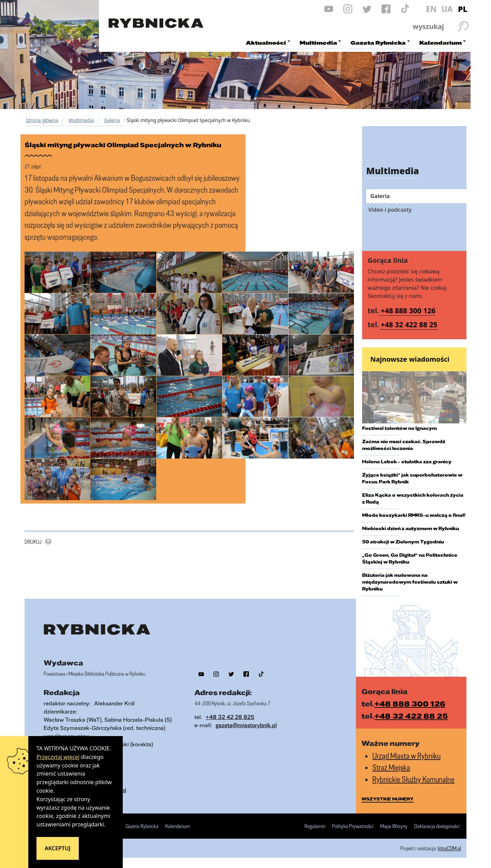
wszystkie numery (388, 799)
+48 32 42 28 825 (230, 717)
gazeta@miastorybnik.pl (246, 725)
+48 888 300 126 (408, 311)
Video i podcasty (390, 210)
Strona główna (42, 120)
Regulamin (315, 826)
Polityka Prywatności (353, 826)
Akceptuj (58, 848)
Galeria (112, 120)
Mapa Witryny (394, 826)
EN (431, 9)
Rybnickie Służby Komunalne (413, 779)
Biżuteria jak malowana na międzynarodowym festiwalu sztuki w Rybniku (410, 582)
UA (447, 9)
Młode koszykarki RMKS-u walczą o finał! (414, 515)
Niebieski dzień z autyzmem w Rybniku (411, 528)
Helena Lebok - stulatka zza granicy (407, 462)
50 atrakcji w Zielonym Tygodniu (403, 542)
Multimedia (81, 120)
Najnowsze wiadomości (410, 359)
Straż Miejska (391, 767)
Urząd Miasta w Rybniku (406, 756)
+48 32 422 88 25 (409, 325)
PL (463, 9)
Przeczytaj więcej (58, 757)
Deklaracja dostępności (437, 826)
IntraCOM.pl (449, 848)
